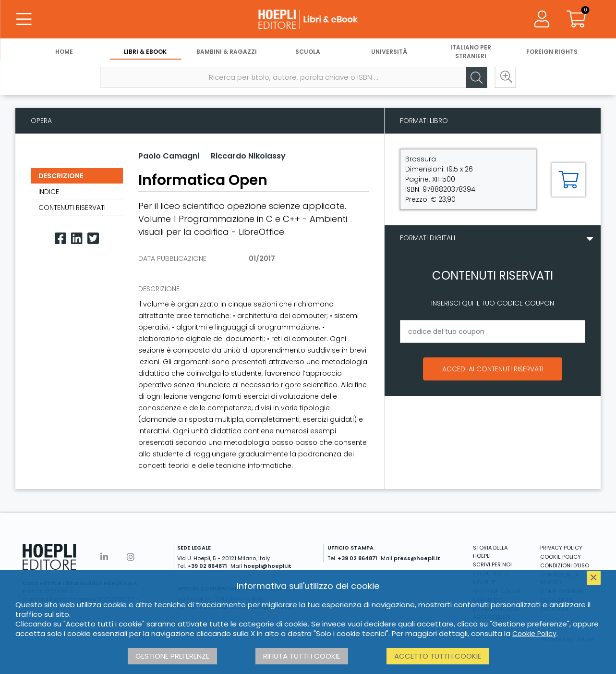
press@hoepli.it (417, 558)
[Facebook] (60, 239)
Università (389, 52)
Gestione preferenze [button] (172, 656)
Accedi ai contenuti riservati (493, 369)
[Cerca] (477, 77)
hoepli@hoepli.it (267, 566)
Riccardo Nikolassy (248, 156)
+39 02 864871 (207, 566)
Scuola (308, 52)
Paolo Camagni (169, 156)
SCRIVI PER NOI (492, 564)
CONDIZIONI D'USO (565, 565)
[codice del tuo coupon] (493, 331)
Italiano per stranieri (471, 52)
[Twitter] (93, 239)
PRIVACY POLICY (561, 548)
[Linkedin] (77, 239)
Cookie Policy (534, 634)
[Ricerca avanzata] (506, 77)
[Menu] (24, 19)
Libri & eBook (145, 52)
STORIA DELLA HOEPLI (490, 552)
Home (64, 52)
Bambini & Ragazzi (227, 52)
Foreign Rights (552, 52)
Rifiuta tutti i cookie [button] (302, 656)
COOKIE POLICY (561, 557)
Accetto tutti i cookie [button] (438, 656)
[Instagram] (131, 557)
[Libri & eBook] (308, 19)
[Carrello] (577, 19)
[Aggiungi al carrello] (568, 180)
